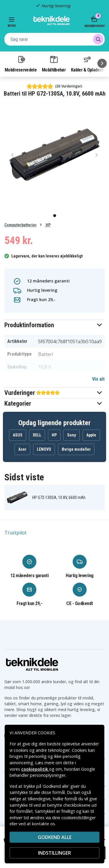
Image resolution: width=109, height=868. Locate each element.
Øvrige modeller (76, 449)
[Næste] (102, 63)
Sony (72, 435)
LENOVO (44, 449)
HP (48, 225)
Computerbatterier (20, 225)
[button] (54, 325)
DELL (37, 435)
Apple (91, 435)
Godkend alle (55, 837)
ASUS (18, 435)
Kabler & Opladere (87, 64)
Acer (22, 449)
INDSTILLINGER (54, 853)
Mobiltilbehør (54, 64)
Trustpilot (15, 533)
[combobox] (54, 39)
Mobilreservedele (21, 64)
